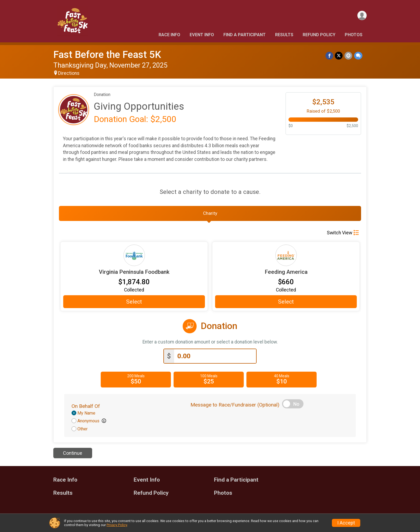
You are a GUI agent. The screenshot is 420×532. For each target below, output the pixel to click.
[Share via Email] (349, 56)
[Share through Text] (358, 56)
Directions (69, 73)
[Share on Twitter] (339, 56)
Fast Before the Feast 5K (107, 55)
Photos (354, 35)
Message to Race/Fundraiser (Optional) (235, 406)
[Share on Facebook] (330, 56)
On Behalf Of (86, 407)
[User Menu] (362, 16)
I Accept (346, 523)
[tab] (210, 214)
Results (284, 35)
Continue (73, 455)
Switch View (343, 234)
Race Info (169, 35)
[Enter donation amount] (215, 358)
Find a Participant (245, 35)
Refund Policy (319, 35)
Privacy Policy (117, 525)
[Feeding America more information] (286, 257)
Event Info (202, 35)
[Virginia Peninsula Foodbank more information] (134, 257)
